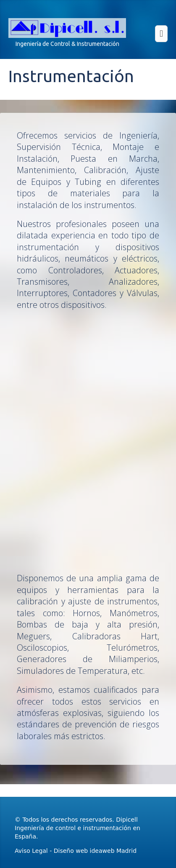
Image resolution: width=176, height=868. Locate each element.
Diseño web (71, 851)
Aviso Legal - (34, 851)
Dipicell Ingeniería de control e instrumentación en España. (77, 828)
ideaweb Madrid (113, 851)
